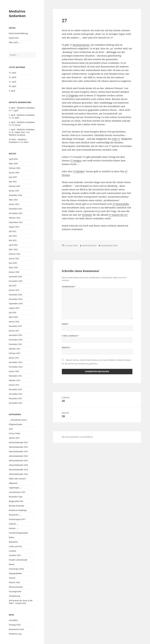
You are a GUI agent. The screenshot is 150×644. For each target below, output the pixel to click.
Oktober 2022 (15, 218)
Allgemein (13, 483)
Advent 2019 (14, 438)
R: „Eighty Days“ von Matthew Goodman (19, 134)
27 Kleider (79, 171)
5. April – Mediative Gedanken (22, 115)
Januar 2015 (14, 358)
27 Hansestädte (121, 204)
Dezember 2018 (15, 295)
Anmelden (13, 620)
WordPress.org (15, 634)
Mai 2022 (13, 240)
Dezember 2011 (15, 398)
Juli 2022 (13, 231)
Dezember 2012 (15, 389)
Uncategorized (15, 591)
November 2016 (16, 340)
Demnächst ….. (15, 515)
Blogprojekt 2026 (16, 501)
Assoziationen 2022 (17, 492)
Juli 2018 (13, 313)
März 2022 (13, 249)
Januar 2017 (14, 331)
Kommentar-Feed (16, 629)
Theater (12, 578)
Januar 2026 (14, 173)
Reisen (12, 564)
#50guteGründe (15, 424)
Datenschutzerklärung (19, 33)
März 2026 (13, 164)
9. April (12, 91)
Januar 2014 (14, 371)
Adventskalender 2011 (18, 442)
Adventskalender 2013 (18, 452)
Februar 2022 (15, 254)
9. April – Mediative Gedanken (22, 108)
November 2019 (16, 281)
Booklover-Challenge (18, 510)
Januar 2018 (14, 322)
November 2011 (16, 403)
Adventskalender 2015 (18, 461)
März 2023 (13, 200)
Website (66, 348)
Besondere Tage (16, 497)
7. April (15, 111)
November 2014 (16, 367)
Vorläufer (87, 215)
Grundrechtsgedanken (19, 533)
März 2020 (13, 268)
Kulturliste (13, 542)
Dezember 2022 (15, 209)
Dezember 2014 (15, 362)
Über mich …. (15, 42)
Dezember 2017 (15, 326)
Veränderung (15, 596)
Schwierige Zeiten (17, 569)
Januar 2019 (14, 290)
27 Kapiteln (72, 95)
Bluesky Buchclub (17, 506)
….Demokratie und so (18, 420)
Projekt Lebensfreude (18, 560)
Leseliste (13, 551)
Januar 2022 (14, 258)
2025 (11, 429)
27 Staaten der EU (118, 215)
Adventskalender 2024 (18, 474)
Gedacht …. (14, 524)
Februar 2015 (15, 353)
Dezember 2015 (15, 344)
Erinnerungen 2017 (17, 519)
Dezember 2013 (15, 376)
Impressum (14, 38)
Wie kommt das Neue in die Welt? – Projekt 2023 (21, 602)
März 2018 (13, 317)
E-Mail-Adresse (70, 336)
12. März (16, 118)
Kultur (12, 537)
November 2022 (16, 213)
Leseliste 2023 (15, 555)
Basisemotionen (81, 45)
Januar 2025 (14, 191)
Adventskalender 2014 (18, 456)
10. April (13, 86)
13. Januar (16, 125)
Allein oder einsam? (17, 479)
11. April (13, 82)
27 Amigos (76, 160)
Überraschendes (16, 587)
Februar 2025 (15, 186)
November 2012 (16, 394)
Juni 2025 (13, 177)
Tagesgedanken (15, 573)
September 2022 (16, 222)
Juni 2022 (13, 236)
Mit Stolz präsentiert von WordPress (77, 437)
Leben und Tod (15, 546)
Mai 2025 (13, 182)
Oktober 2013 (15, 380)
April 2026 (13, 159)
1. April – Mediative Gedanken (22, 130)
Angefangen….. (15, 488)
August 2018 (14, 308)
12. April (13, 77)
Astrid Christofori (89, 246)
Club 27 (116, 139)
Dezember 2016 (15, 335)
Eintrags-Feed (15, 625)
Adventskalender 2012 (18, 447)
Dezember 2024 (15, 195)
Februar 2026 (15, 168)
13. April (13, 73)
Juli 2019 (13, 286)
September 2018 (16, 304)
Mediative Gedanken (17, 13)
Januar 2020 (14, 272)
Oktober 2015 (15, 349)
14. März (25, 142)
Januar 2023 (14, 204)
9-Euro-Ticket (15, 433)
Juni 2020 (13, 263)
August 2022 (14, 227)
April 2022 (13, 245)
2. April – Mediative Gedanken (22, 122)
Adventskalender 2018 (18, 470)
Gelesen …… (14, 528)
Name (66, 324)
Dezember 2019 (15, 277)
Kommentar (69, 287)
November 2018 (16, 299)
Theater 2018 (14, 582)
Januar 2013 (14, 385)
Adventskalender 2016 (18, 465)
